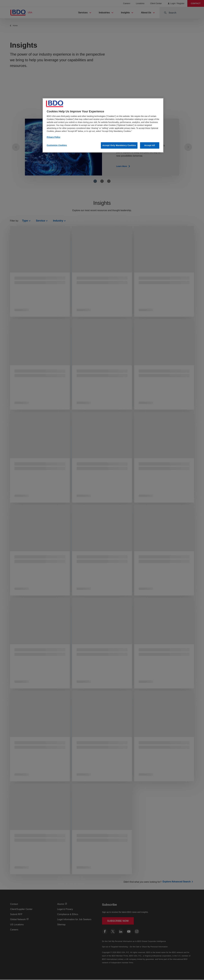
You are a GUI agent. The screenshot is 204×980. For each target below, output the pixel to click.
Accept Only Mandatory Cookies (119, 145)
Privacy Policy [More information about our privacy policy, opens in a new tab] (53, 137)
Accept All (150, 145)
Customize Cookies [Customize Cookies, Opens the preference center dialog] (57, 145)
